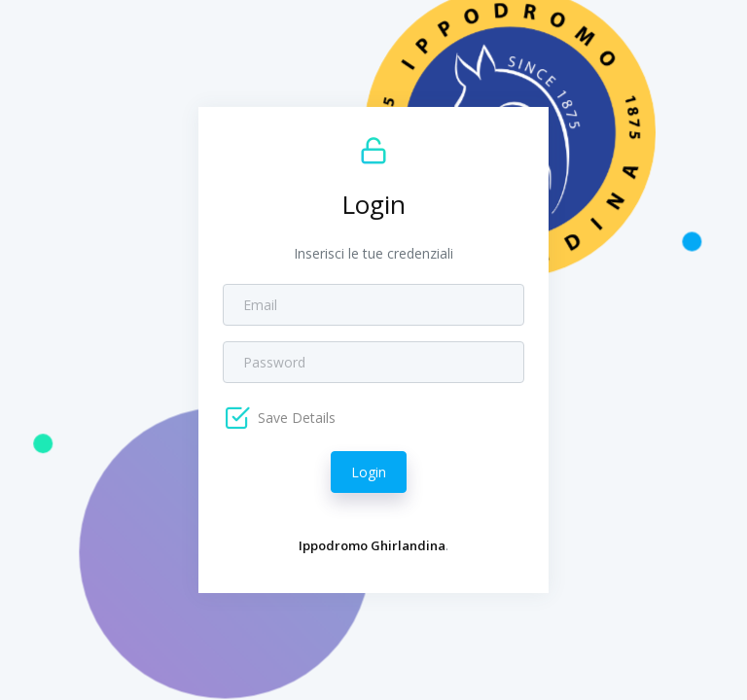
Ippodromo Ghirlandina (372, 545)
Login (369, 472)
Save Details (295, 418)
